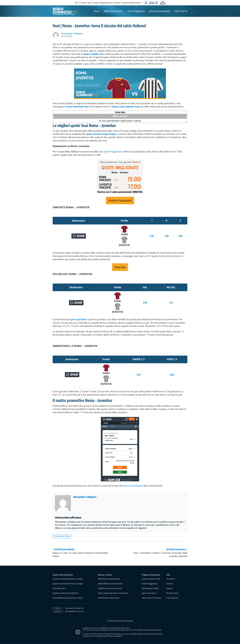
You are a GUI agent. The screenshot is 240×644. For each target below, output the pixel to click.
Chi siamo (171, 579)
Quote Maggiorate (149, 584)
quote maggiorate (113, 152)
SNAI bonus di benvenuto (109, 579)
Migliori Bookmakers (113, 11)
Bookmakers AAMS (150, 588)
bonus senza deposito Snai (126, 107)
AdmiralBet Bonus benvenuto (110, 584)
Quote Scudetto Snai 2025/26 (65, 593)
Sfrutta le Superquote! (120, 200)
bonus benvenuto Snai (78, 107)
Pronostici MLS (59, 588)
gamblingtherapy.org (153, 630)
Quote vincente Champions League (68, 579)
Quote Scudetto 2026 (151, 579)
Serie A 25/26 (181, 11)
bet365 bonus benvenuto (109, 598)
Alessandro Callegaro (85, 497)
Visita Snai (120, 267)
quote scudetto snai (93, 54)
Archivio (170, 584)
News (97, 11)
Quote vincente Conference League (68, 584)
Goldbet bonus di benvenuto (110, 588)
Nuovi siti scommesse (151, 598)
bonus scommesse (133, 486)
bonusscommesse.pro (74, 608)
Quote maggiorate (136, 11)
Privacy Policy (172, 593)
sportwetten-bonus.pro (75, 611)
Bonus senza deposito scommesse (113, 593)
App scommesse (149, 593)
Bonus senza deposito (160, 11)
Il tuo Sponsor (172, 598)
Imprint (169, 588)
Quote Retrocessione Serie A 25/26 (68, 598)
